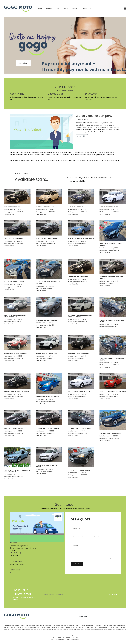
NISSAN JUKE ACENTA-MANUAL (78, 353)
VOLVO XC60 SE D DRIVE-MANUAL (79, 470)
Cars (57, 8)
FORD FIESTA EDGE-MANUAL (13, 239)
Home (40, 8)
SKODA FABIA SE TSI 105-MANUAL (79, 392)
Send (77, 564)
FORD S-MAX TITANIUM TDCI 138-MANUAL (111, 245)
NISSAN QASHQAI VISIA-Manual (46, 353)
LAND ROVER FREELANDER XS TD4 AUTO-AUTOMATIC (15, 316)
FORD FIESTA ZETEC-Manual (77, 207)
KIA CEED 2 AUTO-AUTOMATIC (78, 277)
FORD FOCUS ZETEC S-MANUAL (14, 282)
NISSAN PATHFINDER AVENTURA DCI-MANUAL (112, 321)
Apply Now (23, 63)
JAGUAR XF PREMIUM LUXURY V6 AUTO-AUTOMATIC (49, 283)
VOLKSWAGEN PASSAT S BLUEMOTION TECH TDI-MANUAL (17, 471)
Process (49, 8)
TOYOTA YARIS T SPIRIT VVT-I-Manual (113, 392)
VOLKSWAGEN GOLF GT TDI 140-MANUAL (47, 466)
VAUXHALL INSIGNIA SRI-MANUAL (111, 433)
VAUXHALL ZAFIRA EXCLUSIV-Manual (80, 428)
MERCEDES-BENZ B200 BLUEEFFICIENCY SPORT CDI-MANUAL (81, 316)
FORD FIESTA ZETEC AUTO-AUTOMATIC (81, 239)
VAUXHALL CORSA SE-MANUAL (14, 428)
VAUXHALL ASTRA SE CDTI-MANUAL (48, 428)
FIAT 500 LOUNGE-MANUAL (45, 207)
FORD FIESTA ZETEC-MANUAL (109, 207)
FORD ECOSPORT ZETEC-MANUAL (47, 239)
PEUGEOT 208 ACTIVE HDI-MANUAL (48, 397)
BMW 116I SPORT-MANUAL (12, 207)
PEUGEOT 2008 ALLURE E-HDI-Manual (17, 392)
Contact (75, 8)
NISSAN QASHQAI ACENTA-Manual (16, 353)
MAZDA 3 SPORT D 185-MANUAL (46, 320)
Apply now (87, 8)
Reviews (66, 8)
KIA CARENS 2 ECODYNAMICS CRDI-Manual (111, 278)
